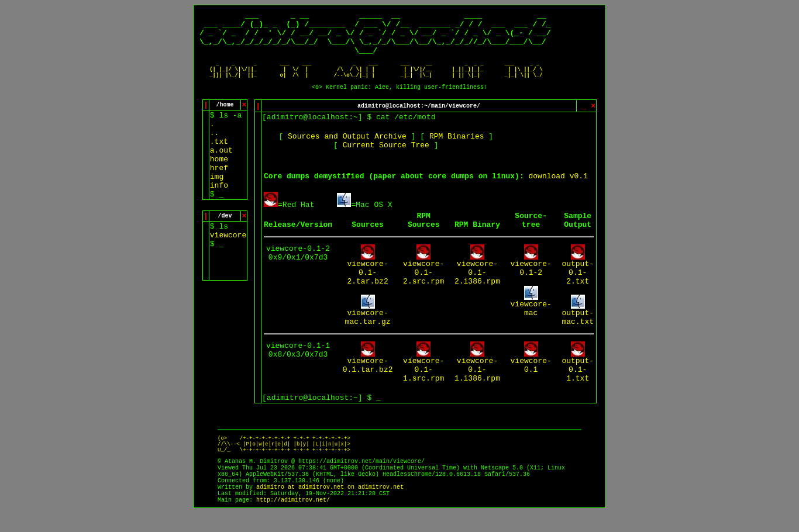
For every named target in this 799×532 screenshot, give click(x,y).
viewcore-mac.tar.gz (368, 331)
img (217, 191)
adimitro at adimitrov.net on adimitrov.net (330, 507)
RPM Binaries (457, 151)
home (219, 173)
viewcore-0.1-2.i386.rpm (477, 287)
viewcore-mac (531, 323)
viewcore (228, 249)
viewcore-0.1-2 (531, 282)
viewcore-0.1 (531, 379)
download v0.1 (558, 190)
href (219, 182)
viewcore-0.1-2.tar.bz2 (367, 287)
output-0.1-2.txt (578, 287)
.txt (219, 156)
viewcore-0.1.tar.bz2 (368, 379)
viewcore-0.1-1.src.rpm (423, 384)
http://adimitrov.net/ (293, 519)
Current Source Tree (386, 159)
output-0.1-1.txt (578, 384)
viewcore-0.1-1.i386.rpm (477, 384)
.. (215, 147)
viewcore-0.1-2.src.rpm (423, 287)
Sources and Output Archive (347, 151)
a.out (221, 165)
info (219, 200)
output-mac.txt (578, 331)
